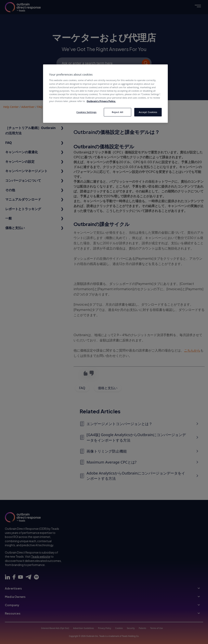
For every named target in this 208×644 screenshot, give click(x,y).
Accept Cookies (148, 112)
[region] (105, 94)
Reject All (118, 112)
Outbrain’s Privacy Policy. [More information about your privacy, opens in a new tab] (101, 101)
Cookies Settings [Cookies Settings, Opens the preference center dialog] (86, 112)
